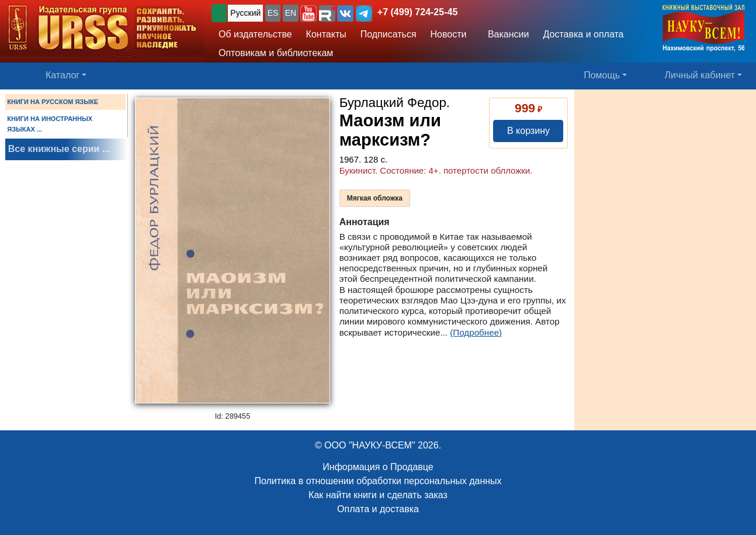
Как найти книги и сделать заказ (378, 495)
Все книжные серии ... (59, 149)
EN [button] (291, 13)
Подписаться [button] (389, 34)
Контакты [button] (326, 34)
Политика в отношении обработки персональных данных (378, 481)
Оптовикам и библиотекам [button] (276, 53)
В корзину (528, 131)
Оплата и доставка (378, 509)
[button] (308, 13)
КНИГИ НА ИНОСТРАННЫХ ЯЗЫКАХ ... (50, 124)
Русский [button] (245, 13)
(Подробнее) (476, 332)
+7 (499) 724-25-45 (417, 12)
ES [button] (273, 13)
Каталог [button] (63, 75)
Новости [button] (449, 34)
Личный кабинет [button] (700, 75)
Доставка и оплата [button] (583, 34)
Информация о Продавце (378, 467)
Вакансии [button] (505, 34)
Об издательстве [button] (255, 34)
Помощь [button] (602, 75)
